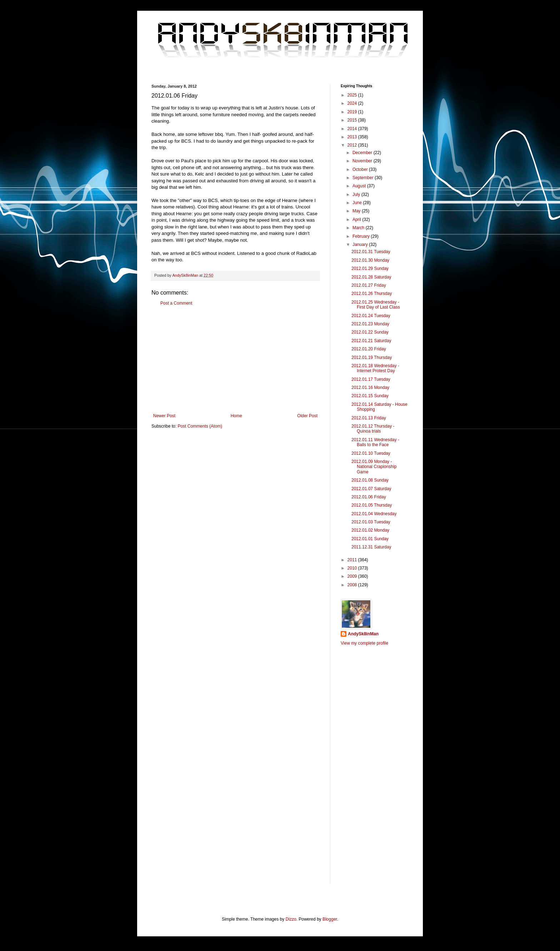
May (357, 211)
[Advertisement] (235, 360)
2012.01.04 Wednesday (374, 514)
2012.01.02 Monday (370, 530)
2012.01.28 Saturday (371, 277)
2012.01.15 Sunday (370, 396)
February (362, 236)
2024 (353, 103)
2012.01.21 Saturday (371, 341)
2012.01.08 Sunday (370, 480)
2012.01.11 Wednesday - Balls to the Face (375, 442)
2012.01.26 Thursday (372, 294)
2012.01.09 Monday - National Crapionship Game (374, 467)
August (360, 186)
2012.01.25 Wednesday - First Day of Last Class (376, 305)
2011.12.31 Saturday (371, 547)
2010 (353, 568)
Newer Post (164, 416)
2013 (353, 137)
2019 (353, 112)
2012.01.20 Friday (369, 349)
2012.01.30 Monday (370, 260)
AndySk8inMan (363, 634)
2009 (353, 576)
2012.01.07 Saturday (371, 489)
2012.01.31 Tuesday (371, 252)
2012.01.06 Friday (369, 497)
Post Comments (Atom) (200, 426)
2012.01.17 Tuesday (371, 379)
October (361, 169)
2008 (353, 585)
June (358, 203)
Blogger (330, 919)
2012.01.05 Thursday (372, 505)
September (364, 178)
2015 (353, 120)
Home (236, 416)
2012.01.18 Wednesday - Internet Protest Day (375, 368)
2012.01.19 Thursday (372, 358)
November (363, 161)
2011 (353, 560)
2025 (353, 95)
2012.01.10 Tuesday (371, 453)
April (357, 220)
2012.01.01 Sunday (370, 539)
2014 (353, 129)
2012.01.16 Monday (370, 388)
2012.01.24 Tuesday (371, 316)
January (361, 245)
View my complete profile (364, 643)
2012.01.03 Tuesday (371, 522)
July (357, 194)
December (363, 153)
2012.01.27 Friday (369, 285)
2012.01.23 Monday (370, 324)
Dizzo (291, 919)
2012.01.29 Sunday (370, 268)
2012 (353, 145)
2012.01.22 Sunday (370, 332)
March (359, 228)
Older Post (307, 416)
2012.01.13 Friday (369, 418)
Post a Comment (176, 303)
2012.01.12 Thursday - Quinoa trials (373, 429)
